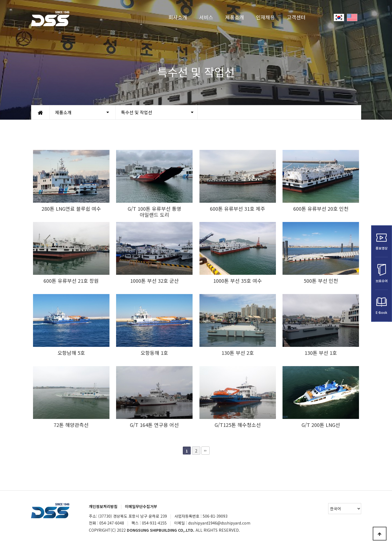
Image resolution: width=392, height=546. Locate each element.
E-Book (382, 306)
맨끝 (205, 451)
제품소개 (235, 17)
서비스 (206, 17)
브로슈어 (382, 274)
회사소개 (178, 17)
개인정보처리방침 (103, 506)
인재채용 (265, 17)
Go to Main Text (0, 0)
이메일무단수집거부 (141, 506)
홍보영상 (382, 241)
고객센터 (296, 17)
